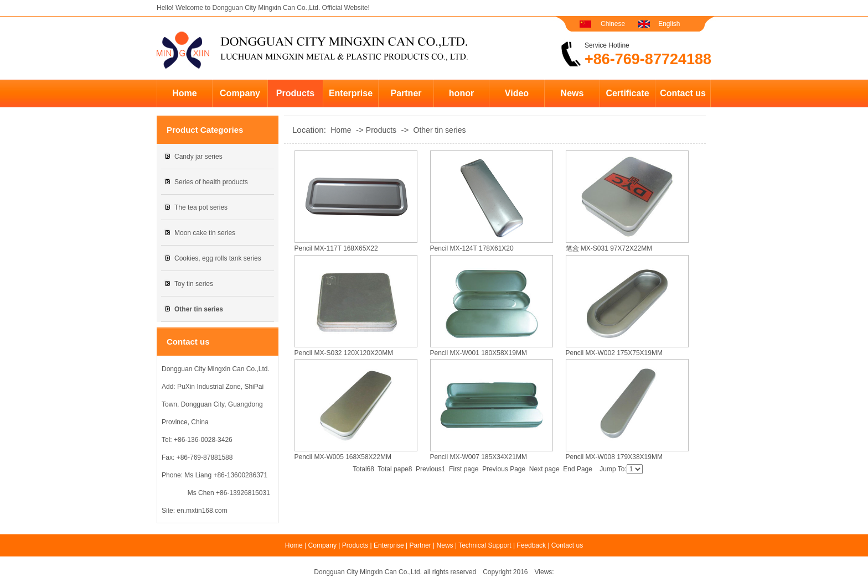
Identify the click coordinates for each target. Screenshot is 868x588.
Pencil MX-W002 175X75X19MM (614, 353)
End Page (578, 469)
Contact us (683, 93)
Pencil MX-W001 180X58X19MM (479, 353)
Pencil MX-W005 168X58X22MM (343, 457)
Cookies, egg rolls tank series (218, 258)
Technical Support (485, 545)
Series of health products (211, 182)
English (669, 24)
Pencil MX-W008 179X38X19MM (614, 457)
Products (295, 93)
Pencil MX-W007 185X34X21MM (479, 457)
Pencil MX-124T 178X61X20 (472, 248)
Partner (406, 93)
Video (517, 93)
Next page (544, 469)
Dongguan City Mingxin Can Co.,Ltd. (266, 8)
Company (240, 93)
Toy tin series (194, 284)
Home (184, 93)
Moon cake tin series (205, 233)
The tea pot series (201, 207)
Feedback (531, 545)
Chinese (613, 24)
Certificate (627, 93)
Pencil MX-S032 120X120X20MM (344, 353)
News (572, 93)
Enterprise (351, 93)
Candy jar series (198, 157)
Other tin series (440, 130)
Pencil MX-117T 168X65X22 (336, 248)
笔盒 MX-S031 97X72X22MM (609, 248)
